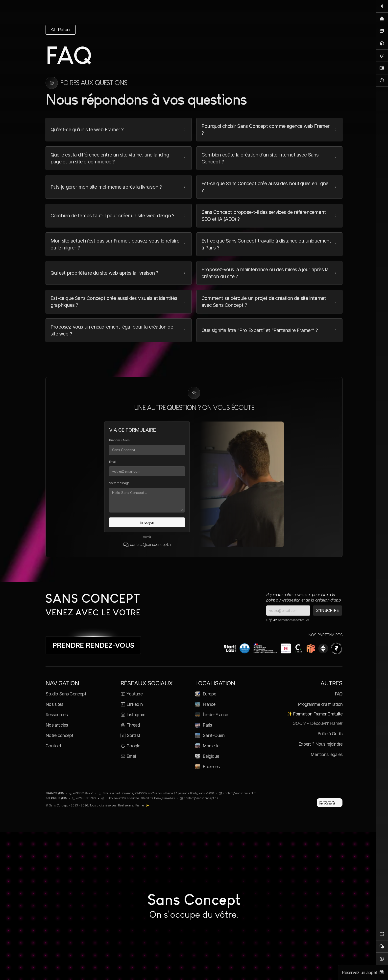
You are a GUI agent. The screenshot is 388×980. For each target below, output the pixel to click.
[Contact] (382, 946)
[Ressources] (382, 43)
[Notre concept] (382, 80)
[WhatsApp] (382, 959)
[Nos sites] (382, 31)
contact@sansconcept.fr (150, 544)
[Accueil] (382, 19)
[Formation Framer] (382, 56)
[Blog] (382, 68)
